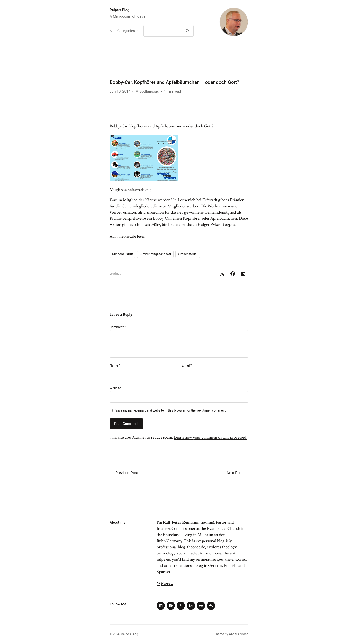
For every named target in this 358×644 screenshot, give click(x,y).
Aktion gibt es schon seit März (135, 225)
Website (115, 388)
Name (115, 365)
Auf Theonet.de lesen (128, 237)
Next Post (235, 473)
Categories (126, 31)
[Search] (187, 31)
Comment (118, 327)
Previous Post (127, 473)
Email (187, 365)
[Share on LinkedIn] (243, 274)
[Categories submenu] (137, 31)
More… (167, 584)
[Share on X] (222, 274)
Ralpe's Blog (120, 10)
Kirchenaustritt (122, 254)
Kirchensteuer (188, 254)
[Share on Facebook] (233, 274)
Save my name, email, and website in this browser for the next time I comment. (171, 410)
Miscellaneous (147, 91)
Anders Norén (239, 634)
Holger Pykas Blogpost (217, 225)
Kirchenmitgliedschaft (155, 254)
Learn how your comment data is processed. (211, 438)
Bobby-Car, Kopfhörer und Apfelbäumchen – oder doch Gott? (162, 127)
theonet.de (196, 547)
